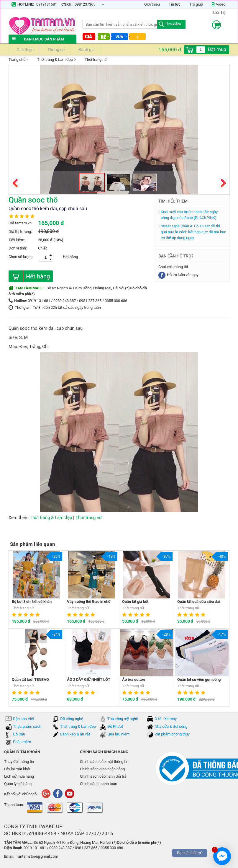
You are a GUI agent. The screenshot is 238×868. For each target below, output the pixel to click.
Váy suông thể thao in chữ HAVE (89, 602)
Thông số (55, 50)
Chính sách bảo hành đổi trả (103, 776)
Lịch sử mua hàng (19, 776)
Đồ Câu (19, 734)
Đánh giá (86, 50)
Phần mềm (22, 742)
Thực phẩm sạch (27, 726)
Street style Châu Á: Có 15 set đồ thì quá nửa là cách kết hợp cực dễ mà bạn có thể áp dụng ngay (193, 232)
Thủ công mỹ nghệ (123, 719)
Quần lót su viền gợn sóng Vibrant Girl (199, 680)
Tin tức (175, 4)
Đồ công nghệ (72, 719)
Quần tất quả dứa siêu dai (198, 602)
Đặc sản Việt (24, 719)
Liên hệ (219, 13)
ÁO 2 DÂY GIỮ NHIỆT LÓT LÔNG (89, 680)
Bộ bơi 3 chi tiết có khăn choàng (32, 602)
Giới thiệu (152, 4)
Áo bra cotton (133, 679)
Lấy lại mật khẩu (18, 769)
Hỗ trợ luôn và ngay (178, 275)
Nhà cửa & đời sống (171, 726)
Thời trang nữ (92, 60)
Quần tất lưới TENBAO (30, 679)
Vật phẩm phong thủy (172, 734)
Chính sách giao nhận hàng (102, 769)
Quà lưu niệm (118, 734)
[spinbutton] (201, 50)
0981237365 (85, 4)
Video (219, 4)
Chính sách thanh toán (99, 784)
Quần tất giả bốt (135, 602)
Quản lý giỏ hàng (18, 784)
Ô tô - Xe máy (166, 719)
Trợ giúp (196, 4)
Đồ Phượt (115, 726)
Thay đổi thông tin (19, 762)
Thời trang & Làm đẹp (51, 60)
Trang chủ (17, 59)
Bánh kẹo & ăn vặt (75, 734)
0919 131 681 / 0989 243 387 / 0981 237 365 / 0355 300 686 (77, 301)
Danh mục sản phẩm (42, 39)
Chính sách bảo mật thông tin (104, 762)
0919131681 (47, 4)
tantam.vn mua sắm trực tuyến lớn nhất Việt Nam (42, 26)
